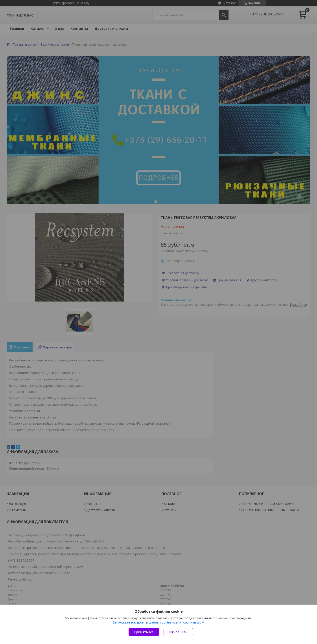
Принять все (144, 632)
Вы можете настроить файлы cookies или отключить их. (157, 622)
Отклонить (178, 632)
